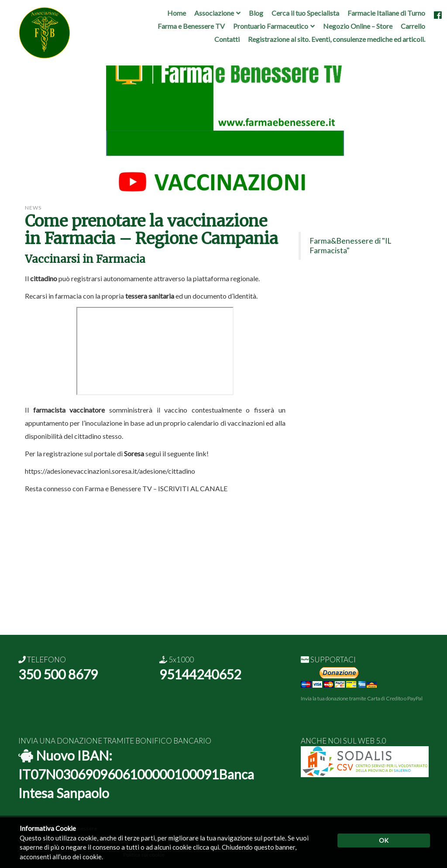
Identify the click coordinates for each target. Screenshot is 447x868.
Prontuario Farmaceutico (271, 26)
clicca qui (206, 847)
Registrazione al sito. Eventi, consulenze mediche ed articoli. (337, 39)
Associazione (214, 13)
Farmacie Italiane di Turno (386, 13)
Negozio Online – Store (358, 26)
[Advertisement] (223, 574)
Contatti (227, 39)
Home (177, 13)
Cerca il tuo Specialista (305, 13)
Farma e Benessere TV (191, 26)
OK (384, 840)
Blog (256, 13)
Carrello (413, 26)
